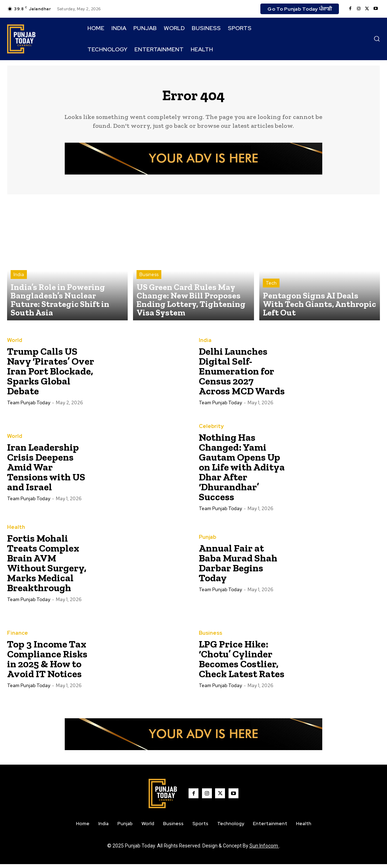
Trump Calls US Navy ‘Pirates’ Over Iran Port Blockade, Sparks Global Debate (51, 375)
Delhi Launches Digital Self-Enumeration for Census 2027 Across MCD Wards (242, 375)
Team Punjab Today (29, 406)
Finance (16, 637)
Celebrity (210, 430)
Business (149, 293)
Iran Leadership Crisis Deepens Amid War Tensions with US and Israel (46, 471)
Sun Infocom (264, 850)
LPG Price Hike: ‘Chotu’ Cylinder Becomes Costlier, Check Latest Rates (242, 663)
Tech (271, 299)
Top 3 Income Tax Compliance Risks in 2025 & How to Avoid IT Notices (47, 663)
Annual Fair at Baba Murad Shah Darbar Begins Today (238, 567)
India (19, 293)
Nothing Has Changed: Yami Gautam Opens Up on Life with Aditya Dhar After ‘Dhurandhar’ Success (242, 471)
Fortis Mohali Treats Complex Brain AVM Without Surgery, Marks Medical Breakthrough (47, 567)
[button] (377, 39)
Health (15, 531)
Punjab (207, 541)
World (14, 344)
